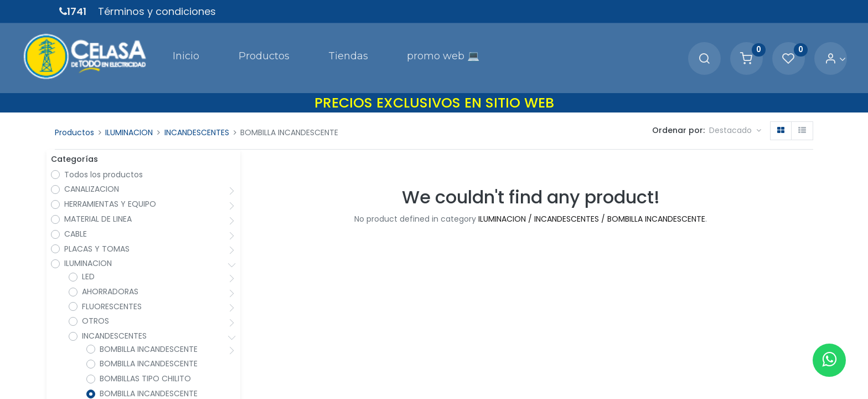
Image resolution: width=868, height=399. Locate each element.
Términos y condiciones (157, 11)
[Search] (667, 47)
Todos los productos (107, 156)
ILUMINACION (129, 110)
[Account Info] (798, 47)
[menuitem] (154, 47)
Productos (74, 110)
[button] (735, 108)
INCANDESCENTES (197, 110)
